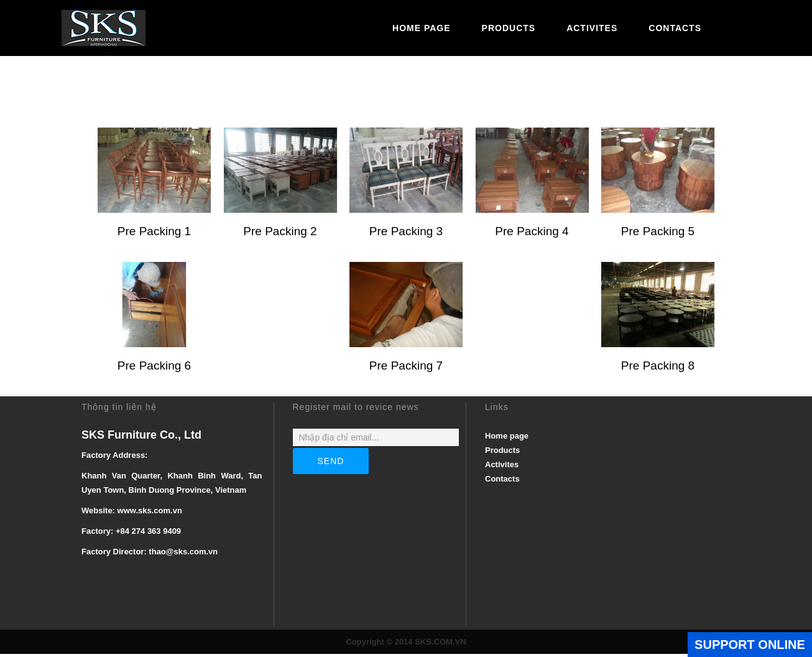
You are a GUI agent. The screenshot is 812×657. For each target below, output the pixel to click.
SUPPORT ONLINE (750, 645)
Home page (422, 28)
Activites (592, 28)
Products (509, 28)
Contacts (675, 28)
